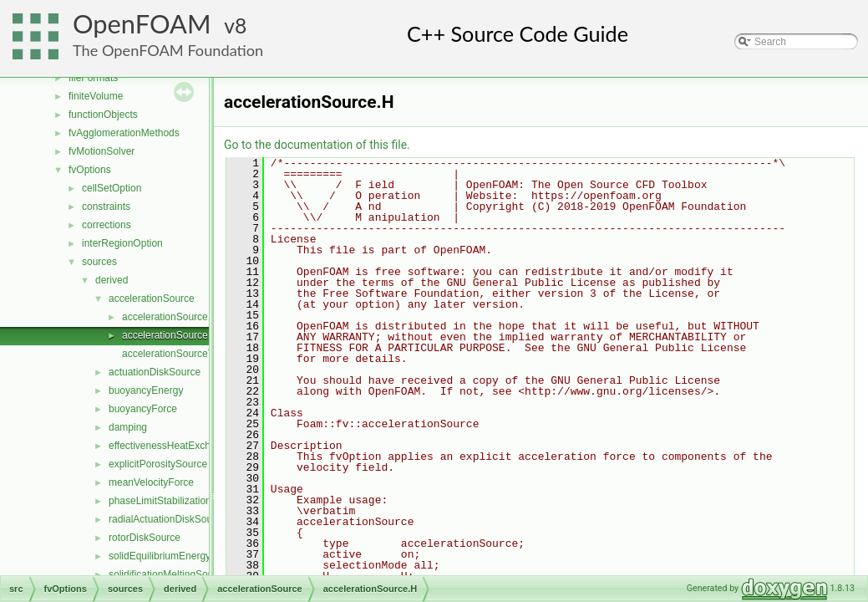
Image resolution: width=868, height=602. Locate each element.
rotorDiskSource (145, 538)
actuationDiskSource (155, 372)
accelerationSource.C (170, 317)
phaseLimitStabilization (160, 501)
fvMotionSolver (102, 151)
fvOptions (90, 170)
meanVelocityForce (151, 482)
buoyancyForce (143, 409)
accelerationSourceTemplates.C (193, 354)
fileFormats (93, 78)
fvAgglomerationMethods (124, 133)
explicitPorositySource (158, 464)
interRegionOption (122, 243)
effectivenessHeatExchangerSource (188, 446)
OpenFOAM (142, 24)
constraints (106, 207)
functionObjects (103, 115)
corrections (107, 225)
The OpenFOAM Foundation (168, 50)
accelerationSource (152, 298)
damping (128, 427)
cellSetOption (112, 188)
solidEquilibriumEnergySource (175, 556)
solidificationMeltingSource (168, 574)
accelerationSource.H (170, 335)
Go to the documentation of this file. (317, 145)
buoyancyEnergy (146, 390)
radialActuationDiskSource (168, 519)
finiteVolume (96, 96)
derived (112, 280)
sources (99, 262)
